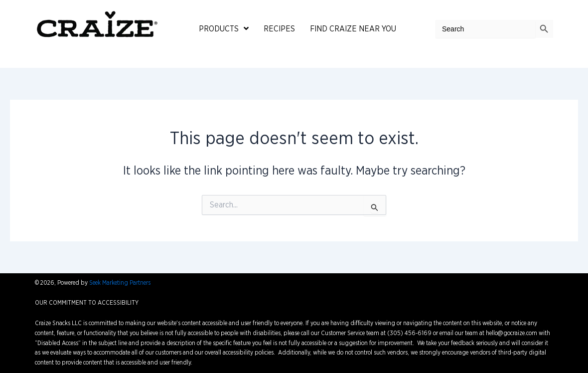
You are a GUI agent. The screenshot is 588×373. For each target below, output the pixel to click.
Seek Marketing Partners (120, 283)
